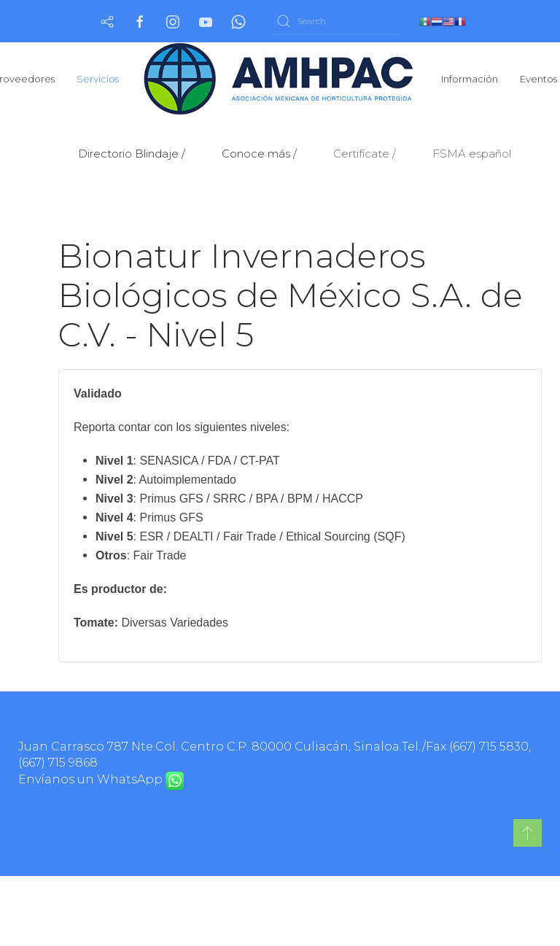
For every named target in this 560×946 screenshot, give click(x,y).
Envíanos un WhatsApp (101, 779)
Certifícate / (365, 154)
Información (470, 79)
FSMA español (472, 154)
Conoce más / (259, 154)
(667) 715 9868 (58, 763)
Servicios (98, 79)
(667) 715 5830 (489, 747)
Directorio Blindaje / (132, 154)
